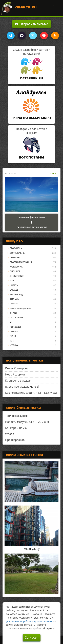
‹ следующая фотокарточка (31, 217)
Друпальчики (18, 253)
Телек (13, 336)
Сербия (14, 331)
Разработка (16, 267)
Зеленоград (16, 295)
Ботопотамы (32, 158)
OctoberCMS (16, 318)
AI (11, 322)
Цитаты (14, 285)
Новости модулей (20, 308)
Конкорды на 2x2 (16, 428)
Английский (17, 276)
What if (10, 434)
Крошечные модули (18, 381)
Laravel (14, 290)
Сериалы (15, 257)
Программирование (21, 262)
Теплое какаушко (16, 416)
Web (12, 281)
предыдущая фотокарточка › (33, 227)
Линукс (14, 304)
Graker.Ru (26, 7)
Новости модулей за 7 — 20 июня (27, 422)
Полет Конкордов (17, 368)
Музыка (14, 345)
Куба (53, 174)
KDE (12, 341)
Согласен (32, 637)
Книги (13, 313)
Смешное (15, 271)
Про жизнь (16, 248)
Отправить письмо (32, 24)
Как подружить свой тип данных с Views (31, 393)
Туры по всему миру (32, 118)
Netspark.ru (32, 78)
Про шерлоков (15, 440)
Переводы (15, 327)
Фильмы (15, 299)
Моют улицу (32, 549)
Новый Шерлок (15, 374)
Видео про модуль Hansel (22, 387)
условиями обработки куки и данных (29, 621)
